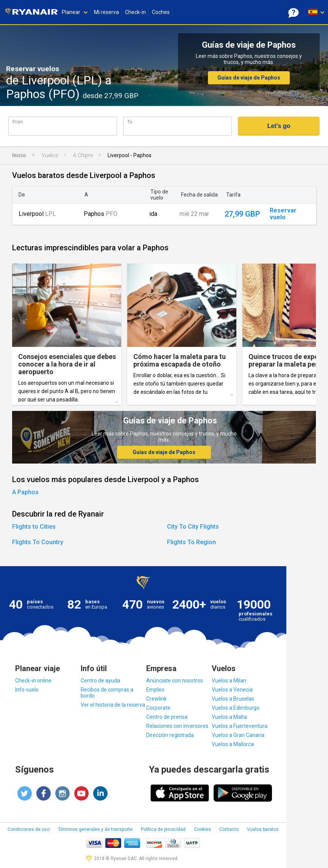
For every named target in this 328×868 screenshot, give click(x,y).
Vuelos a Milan (229, 681)
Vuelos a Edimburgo (236, 708)
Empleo (155, 690)
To (130, 122)
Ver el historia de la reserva (113, 705)
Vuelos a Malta (229, 717)
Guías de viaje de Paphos (249, 78)
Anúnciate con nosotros (175, 681)
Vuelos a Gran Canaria (238, 735)
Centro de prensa (167, 717)
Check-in (135, 12)
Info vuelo (27, 690)
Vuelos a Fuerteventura (240, 726)
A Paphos (25, 492)
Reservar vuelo (283, 214)
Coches (161, 12)
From (18, 122)
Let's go (279, 126)
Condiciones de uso (29, 829)
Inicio (19, 155)
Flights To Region (191, 542)
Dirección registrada (170, 735)
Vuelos (50, 155)
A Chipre (83, 155)
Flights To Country (38, 542)
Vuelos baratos (263, 829)
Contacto (229, 829)
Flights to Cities (34, 527)
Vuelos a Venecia (232, 690)
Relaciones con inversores (177, 726)
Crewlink (156, 699)
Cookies (202, 829)
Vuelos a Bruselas (233, 699)
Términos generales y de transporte (95, 829)
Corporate (158, 708)
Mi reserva (106, 12)
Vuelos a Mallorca (233, 744)
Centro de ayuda (100, 681)
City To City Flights (193, 527)
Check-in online (33, 681)
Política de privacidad (163, 829)
